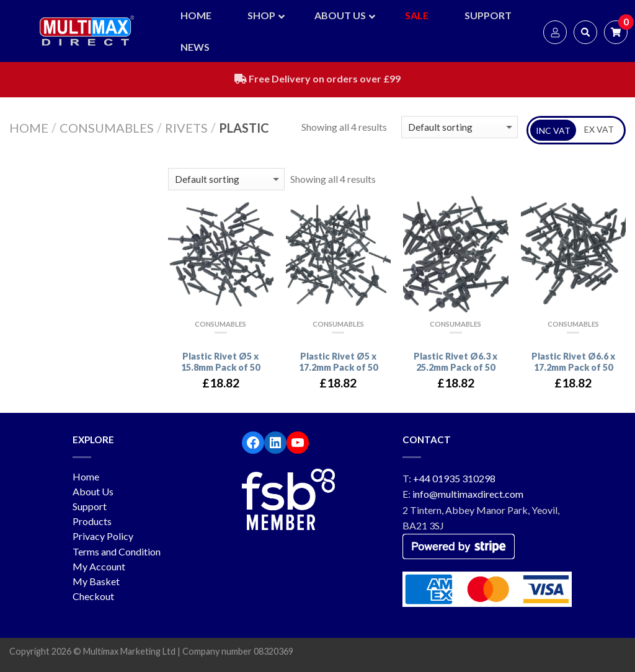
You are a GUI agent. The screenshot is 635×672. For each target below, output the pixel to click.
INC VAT (553, 130)
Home (29, 128)
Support (90, 506)
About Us (93, 491)
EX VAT (599, 129)
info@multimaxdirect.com (468, 494)
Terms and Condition (117, 551)
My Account (99, 566)
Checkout (93, 596)
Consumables (107, 128)
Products (92, 521)
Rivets (186, 128)
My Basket (96, 581)
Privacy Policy (103, 536)
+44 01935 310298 (454, 478)
